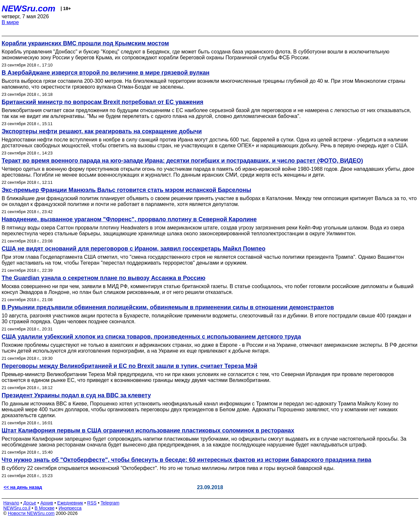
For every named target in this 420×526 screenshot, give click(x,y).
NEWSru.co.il (17, 508)
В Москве (45, 508)
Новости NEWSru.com (31, 513)
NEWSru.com (29, 8)
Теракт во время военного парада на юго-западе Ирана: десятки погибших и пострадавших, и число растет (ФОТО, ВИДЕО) (182, 161)
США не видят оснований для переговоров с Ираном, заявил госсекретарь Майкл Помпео (134, 249)
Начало (11, 503)
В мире (10, 22)
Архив (47, 503)
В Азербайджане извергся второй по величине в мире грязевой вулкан (105, 73)
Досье (30, 503)
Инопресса (70, 508)
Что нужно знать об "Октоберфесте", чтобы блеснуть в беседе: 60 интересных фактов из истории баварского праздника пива (186, 460)
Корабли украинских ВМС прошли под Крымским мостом (85, 43)
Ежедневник (70, 503)
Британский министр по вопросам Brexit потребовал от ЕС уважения (102, 102)
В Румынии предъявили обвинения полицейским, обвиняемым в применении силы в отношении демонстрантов (168, 307)
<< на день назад (23, 487)
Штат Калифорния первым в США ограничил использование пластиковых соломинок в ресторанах (148, 431)
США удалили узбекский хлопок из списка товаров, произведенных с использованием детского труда (151, 337)
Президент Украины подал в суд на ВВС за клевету (76, 395)
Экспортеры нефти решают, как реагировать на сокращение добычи (102, 131)
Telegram (110, 503)
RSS (92, 503)
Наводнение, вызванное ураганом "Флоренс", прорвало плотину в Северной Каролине (129, 219)
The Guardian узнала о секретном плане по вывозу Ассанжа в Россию (104, 278)
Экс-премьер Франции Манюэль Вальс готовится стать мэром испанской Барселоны (126, 190)
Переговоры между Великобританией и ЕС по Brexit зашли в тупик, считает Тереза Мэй (129, 366)
